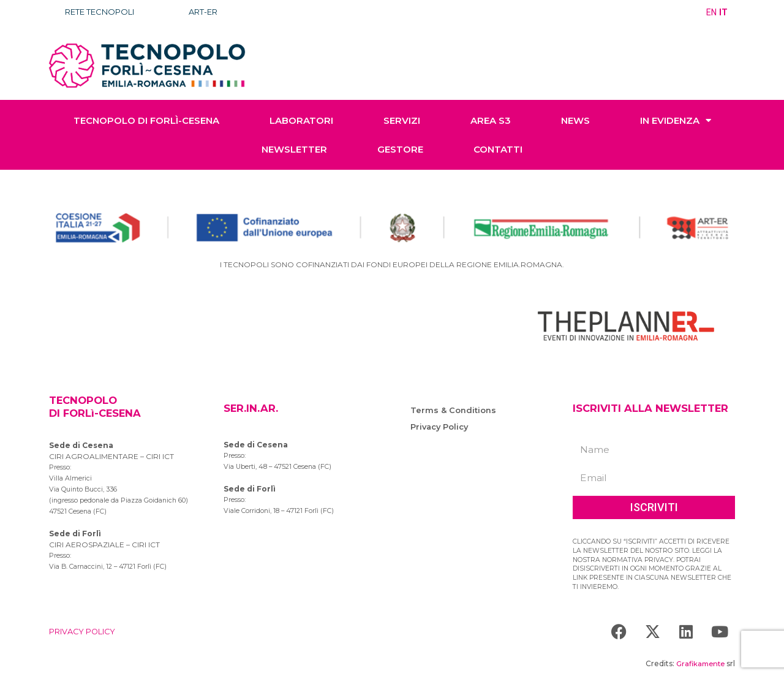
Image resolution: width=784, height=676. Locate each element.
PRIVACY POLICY (86, 631)
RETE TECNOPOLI (103, 12)
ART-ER (211, 12)
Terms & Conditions (454, 410)
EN (712, 12)
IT (724, 12)
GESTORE (400, 149)
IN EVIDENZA (676, 120)
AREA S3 (491, 120)
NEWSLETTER (294, 149)
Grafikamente (699, 663)
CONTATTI (498, 149)
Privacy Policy (441, 427)
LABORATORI (301, 120)
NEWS (575, 120)
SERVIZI (402, 120)
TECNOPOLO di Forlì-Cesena (146, 120)
